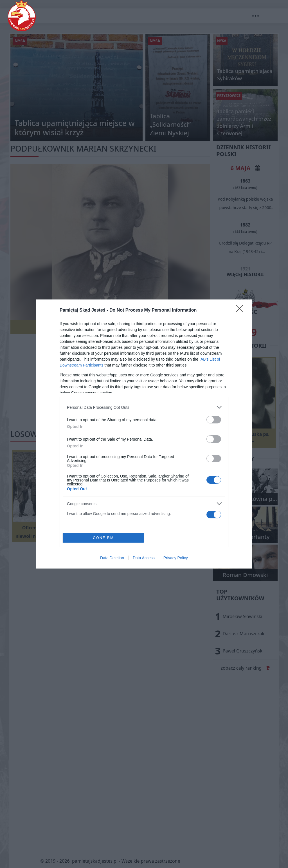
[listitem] (144, 407)
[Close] (241, 310)
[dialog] (144, 434)
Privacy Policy (176, 558)
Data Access (144, 558)
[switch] (214, 420)
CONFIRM (103, 538)
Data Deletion (112, 558)
